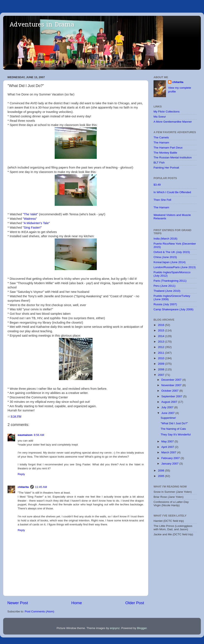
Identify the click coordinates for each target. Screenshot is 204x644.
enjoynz (115, 628)
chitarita (23, 487)
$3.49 (157, 185)
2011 (162, 353)
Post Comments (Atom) (40, 611)
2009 (162, 364)
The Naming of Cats (173, 429)
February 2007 (171, 458)
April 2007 (168, 447)
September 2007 (172, 396)
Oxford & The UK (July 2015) (172, 252)
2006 (162, 471)
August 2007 (170, 402)
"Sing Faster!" (32, 228)
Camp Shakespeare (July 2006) (174, 309)
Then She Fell (162, 200)
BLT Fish (159, 163)
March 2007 (169, 452)
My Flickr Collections (167, 112)
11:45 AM (41, 487)
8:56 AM (39, 435)
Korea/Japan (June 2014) (170, 262)
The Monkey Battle (165, 153)
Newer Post (18, 603)
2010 (162, 358)
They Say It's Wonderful (176, 434)
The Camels (161, 137)
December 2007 (172, 380)
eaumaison (25, 435)
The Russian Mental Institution (173, 157)
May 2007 (168, 441)
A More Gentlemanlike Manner (173, 122)
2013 (162, 342)
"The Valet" (30, 214)
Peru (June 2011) (164, 286)
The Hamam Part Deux (168, 148)
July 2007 (168, 407)
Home (77, 603)
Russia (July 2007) (165, 304)
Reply (21, 474)
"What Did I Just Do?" (174, 423)
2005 (162, 476)
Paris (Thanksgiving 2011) (170, 281)
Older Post (135, 603)
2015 (162, 330)
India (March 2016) (165, 239)
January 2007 (170, 464)
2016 (162, 325)
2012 (162, 347)
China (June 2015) (165, 257)
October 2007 (170, 391)
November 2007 (172, 385)
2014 (162, 336)
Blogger (142, 628)
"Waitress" (30, 219)
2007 (162, 375)
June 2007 (168, 413)
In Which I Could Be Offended (172, 192)
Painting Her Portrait (166, 168)
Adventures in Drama (42, 25)
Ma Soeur (160, 117)
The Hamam (161, 143)
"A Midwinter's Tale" (36, 223)
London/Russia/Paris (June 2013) (175, 267)
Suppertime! (168, 418)
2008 (162, 369)
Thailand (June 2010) (167, 291)
